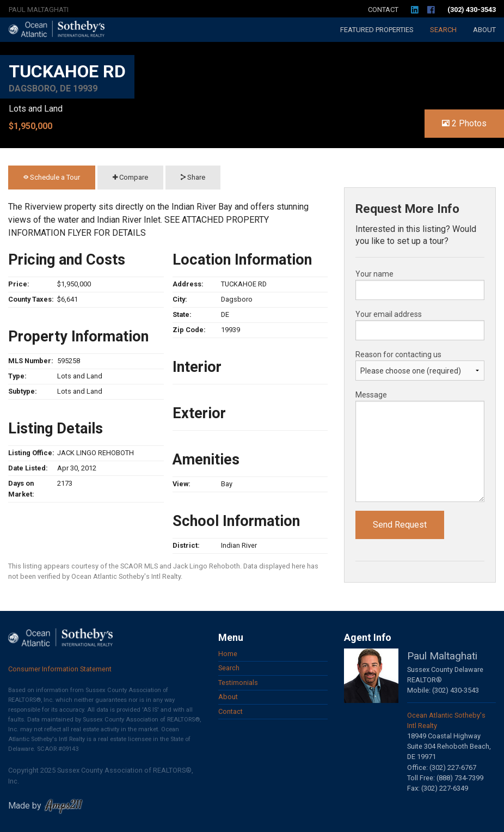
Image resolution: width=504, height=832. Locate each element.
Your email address (389, 314)
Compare (130, 177)
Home (228, 654)
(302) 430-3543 (472, 10)
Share (193, 177)
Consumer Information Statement (60, 669)
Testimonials (238, 683)
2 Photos (464, 123)
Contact (383, 10)
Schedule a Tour (52, 177)
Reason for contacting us (398, 354)
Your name (374, 274)
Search (443, 30)
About (484, 30)
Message (371, 395)
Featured (377, 30)
